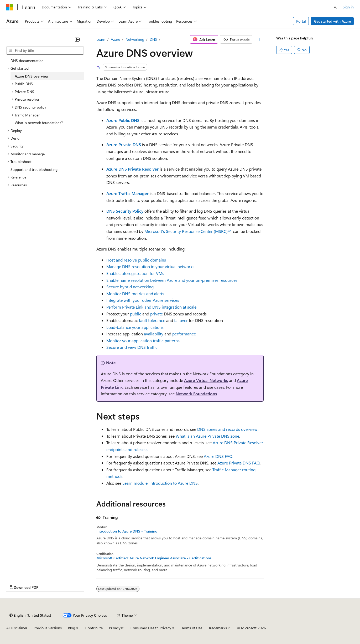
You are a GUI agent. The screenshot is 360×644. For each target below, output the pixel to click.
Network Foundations (196, 394)
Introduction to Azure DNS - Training (127, 531)
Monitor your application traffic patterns (143, 341)
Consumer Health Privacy (151, 628)
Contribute (94, 628)
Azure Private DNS (124, 144)
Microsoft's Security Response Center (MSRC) (186, 231)
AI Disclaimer (17, 628)
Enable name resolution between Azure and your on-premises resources (172, 280)
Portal (301, 21)
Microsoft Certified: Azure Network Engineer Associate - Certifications (154, 558)
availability (154, 334)
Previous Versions (48, 628)
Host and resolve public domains (136, 260)
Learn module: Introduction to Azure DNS (160, 483)
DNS (153, 39)
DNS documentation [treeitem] (27, 61)
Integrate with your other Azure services (143, 300)
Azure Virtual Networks (206, 380)
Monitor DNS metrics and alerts (135, 293)
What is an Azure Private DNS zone (207, 436)
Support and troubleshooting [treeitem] (34, 169)
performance (184, 334)
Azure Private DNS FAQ (239, 463)
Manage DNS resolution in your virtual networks (150, 266)
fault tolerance (152, 320)
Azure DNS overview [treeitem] (32, 76)
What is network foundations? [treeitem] (39, 123)
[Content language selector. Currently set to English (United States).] (30, 615)
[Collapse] (77, 39)
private (156, 314)
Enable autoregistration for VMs (135, 273)
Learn (101, 39)
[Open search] (335, 7)
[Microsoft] (10, 7)
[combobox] (45, 50)
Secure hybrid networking (130, 287)
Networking (135, 39)
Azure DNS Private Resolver (132, 169)
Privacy (115, 628)
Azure (115, 39)
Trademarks (218, 628)
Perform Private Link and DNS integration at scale (151, 307)
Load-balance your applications (135, 327)
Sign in (348, 7)
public (136, 314)
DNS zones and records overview (227, 429)
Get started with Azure (332, 21)
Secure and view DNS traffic (132, 347)
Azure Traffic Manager (127, 193)
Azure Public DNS (123, 120)
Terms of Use (192, 628)
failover (181, 320)
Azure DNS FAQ (218, 456)
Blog (72, 628)
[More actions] (259, 39)
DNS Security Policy (125, 211)
